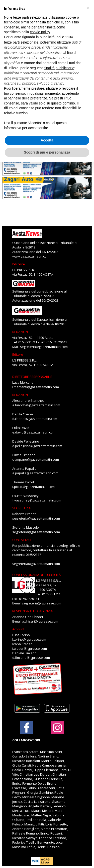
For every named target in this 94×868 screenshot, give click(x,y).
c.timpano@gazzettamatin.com (36, 459)
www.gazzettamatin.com (31, 256)
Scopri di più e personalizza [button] (47, 152)
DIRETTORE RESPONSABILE (32, 377)
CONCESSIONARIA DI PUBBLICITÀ (36, 575)
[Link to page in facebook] (27, 728)
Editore (19, 264)
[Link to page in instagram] (57, 731)
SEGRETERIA (21, 508)
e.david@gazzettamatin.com (34, 432)
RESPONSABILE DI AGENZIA (32, 611)
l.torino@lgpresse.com (29, 639)
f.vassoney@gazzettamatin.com (37, 500)
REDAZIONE (21, 332)
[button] (87, 8)
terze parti (12, 42)
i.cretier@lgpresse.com (30, 648)
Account (18, 629)
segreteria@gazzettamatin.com (44, 347)
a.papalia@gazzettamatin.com (35, 473)
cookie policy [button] (40, 32)
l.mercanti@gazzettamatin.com (36, 387)
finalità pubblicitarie (59, 68)
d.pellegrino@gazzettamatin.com (37, 446)
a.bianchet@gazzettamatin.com (36, 405)
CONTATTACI (22, 540)
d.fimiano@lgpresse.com (31, 658)
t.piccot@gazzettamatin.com (33, 487)
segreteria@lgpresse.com (42, 603)
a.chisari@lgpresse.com (40, 621)
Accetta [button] (47, 140)
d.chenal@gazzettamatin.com (35, 419)
